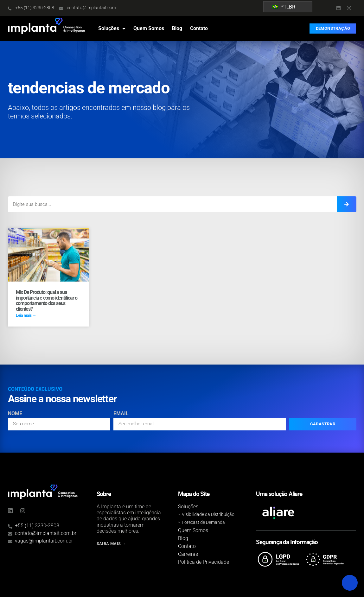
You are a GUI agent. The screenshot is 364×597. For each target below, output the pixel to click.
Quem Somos (149, 28)
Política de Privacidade (204, 562)
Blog (177, 28)
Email (121, 414)
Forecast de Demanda (203, 522)
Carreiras (188, 554)
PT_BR (284, 7)
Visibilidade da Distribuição (208, 514)
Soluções (112, 29)
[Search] (346, 204)
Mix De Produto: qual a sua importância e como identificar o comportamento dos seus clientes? (47, 301)
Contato (199, 28)
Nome (15, 414)
